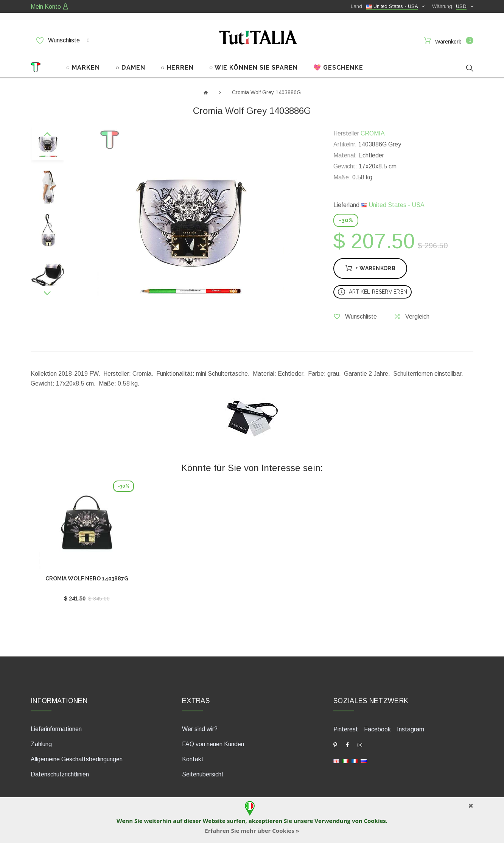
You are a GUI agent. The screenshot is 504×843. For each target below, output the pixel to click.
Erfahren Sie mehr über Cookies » (252, 831)
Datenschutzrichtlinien (60, 774)
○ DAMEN (130, 68)
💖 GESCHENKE (338, 68)
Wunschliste (63, 40)
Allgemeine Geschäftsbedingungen (77, 759)
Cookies (375, 821)
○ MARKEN (83, 68)
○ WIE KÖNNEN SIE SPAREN (254, 68)
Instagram (411, 729)
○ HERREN (177, 68)
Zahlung (41, 744)
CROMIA (373, 133)
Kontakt (193, 759)
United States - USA (393, 205)
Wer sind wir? (200, 729)
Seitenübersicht (203, 774)
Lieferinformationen (56, 729)
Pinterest (346, 729)
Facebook (377, 729)
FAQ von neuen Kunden (213, 744)
